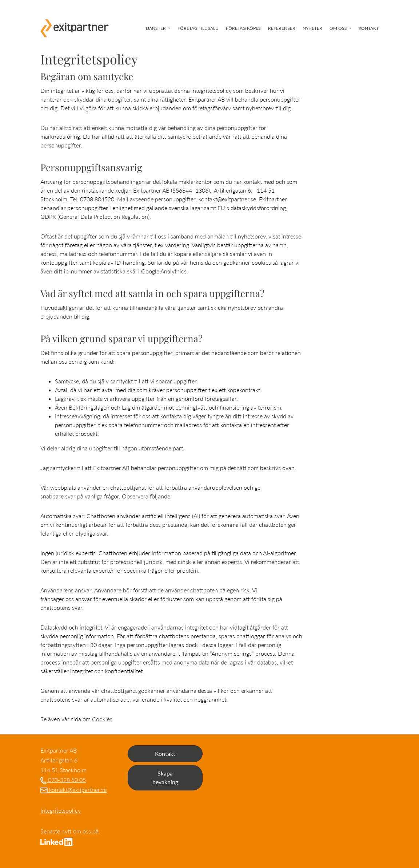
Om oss (339, 28)
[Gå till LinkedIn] (57, 841)
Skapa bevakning (165, 778)
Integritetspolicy (61, 810)
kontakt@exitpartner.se (73, 790)
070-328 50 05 (63, 780)
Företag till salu (198, 28)
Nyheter (312, 28)
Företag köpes (243, 28)
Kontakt (369, 28)
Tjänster (156, 28)
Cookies (102, 719)
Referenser (282, 28)
